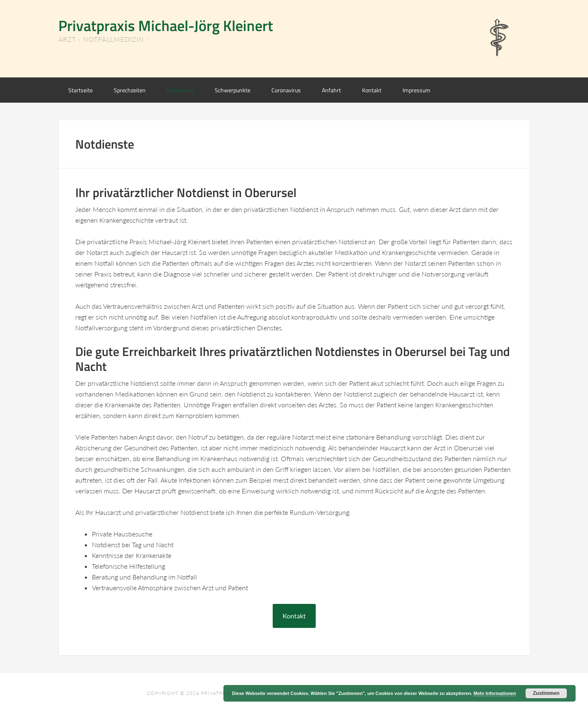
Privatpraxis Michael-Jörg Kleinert (166, 25)
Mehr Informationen (495, 693)
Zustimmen (546, 693)
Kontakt (294, 616)
